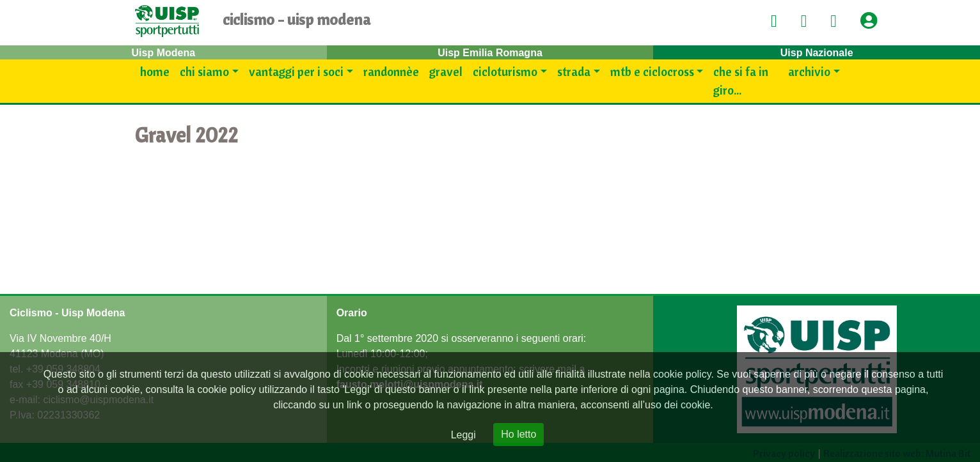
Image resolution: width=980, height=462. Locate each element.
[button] (873, 21)
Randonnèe (391, 72)
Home (155, 72)
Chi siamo (204, 72)
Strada (574, 72)
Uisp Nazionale (817, 53)
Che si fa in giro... (741, 81)
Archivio (809, 72)
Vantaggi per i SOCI (296, 72)
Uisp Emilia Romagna (490, 53)
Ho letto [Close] (518, 434)
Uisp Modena (164, 53)
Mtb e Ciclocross (652, 72)
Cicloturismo (505, 72)
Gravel (446, 72)
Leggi (463, 435)
